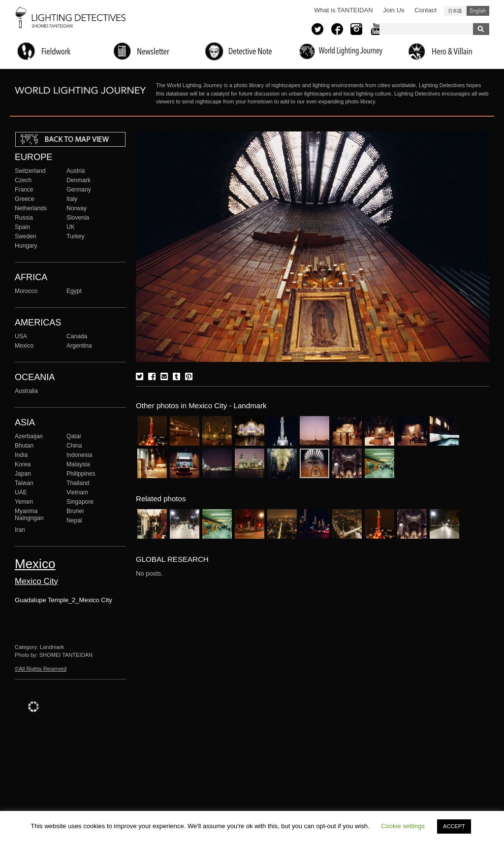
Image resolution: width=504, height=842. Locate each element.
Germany (79, 190)
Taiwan (24, 483)
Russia (24, 218)
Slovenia (78, 218)
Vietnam (77, 492)
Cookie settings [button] (403, 826)
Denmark (79, 180)
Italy (72, 199)
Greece (25, 199)
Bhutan (24, 446)
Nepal (74, 520)
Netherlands (31, 208)
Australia (26, 391)
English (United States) (478, 11)
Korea (23, 464)
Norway (77, 208)
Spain (22, 227)
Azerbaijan (29, 436)
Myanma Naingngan (29, 515)
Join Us (394, 10)
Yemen (24, 502)
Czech (23, 180)
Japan (23, 474)
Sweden (26, 236)
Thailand (78, 483)
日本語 (455, 11)
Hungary (26, 246)
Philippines (81, 474)
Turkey (75, 236)
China (74, 446)
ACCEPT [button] (454, 826)
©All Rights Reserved (41, 669)
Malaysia (78, 464)
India (21, 455)
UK (71, 227)
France (24, 190)
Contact (425, 10)
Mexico (24, 346)
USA (21, 336)
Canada (77, 336)
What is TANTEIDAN (343, 10)
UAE (21, 492)
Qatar (74, 436)
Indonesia (79, 455)
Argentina (79, 346)
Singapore (80, 502)
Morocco (26, 291)
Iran (20, 530)
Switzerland (30, 171)
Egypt (74, 291)
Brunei (75, 511)
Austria (76, 171)
